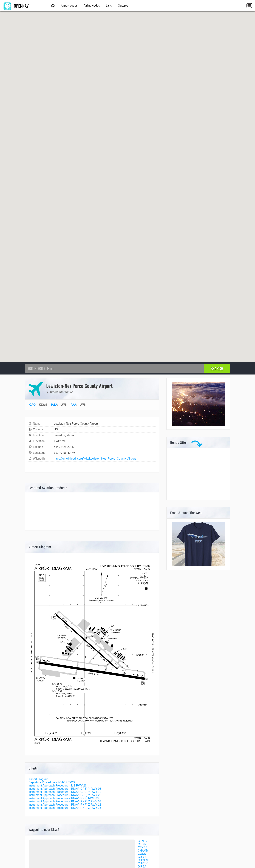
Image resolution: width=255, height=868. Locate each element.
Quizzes (123, 6)
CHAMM (143, 851)
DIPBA (142, 866)
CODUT (143, 854)
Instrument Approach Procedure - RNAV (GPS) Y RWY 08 (65, 789)
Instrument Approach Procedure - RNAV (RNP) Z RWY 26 (65, 808)
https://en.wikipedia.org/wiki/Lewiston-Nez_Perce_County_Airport (95, 459)
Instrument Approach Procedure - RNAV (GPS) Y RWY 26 (65, 795)
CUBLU (143, 857)
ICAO (32, 405)
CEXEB (143, 847)
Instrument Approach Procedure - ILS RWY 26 (58, 786)
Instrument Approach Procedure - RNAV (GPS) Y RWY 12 (65, 792)
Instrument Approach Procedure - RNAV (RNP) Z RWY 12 (65, 805)
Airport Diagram (38, 779)
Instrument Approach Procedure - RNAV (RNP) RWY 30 (64, 798)
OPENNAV (16, 6)
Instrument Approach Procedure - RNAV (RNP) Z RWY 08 (65, 801)
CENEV (143, 841)
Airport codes (69, 6)
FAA (73, 405)
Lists (109, 6)
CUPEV (143, 863)
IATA (54, 405)
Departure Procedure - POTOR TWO (52, 782)
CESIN (142, 844)
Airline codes (92, 6)
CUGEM (143, 860)
